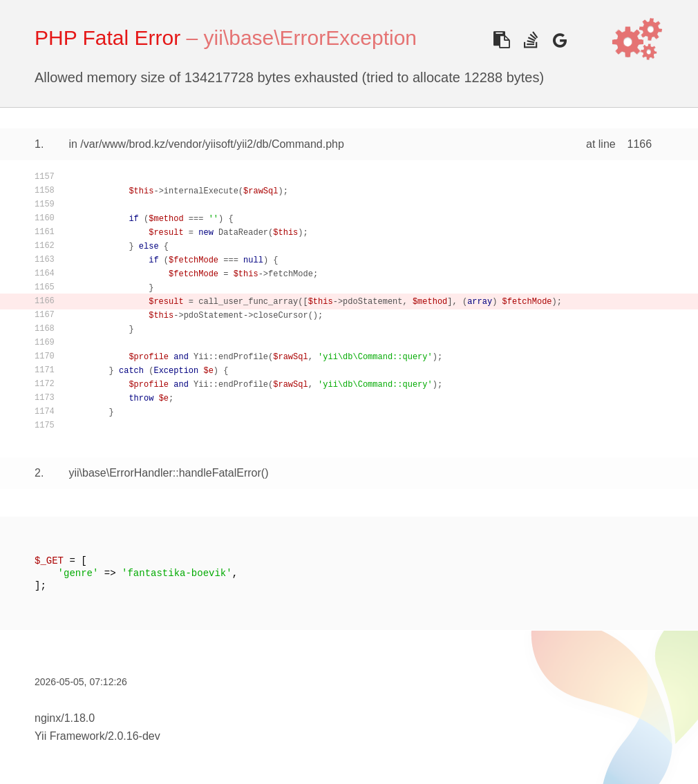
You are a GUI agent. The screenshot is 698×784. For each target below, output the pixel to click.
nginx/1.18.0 (65, 718)
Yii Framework (70, 736)
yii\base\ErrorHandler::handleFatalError (164, 473)
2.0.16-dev (134, 736)
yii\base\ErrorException (310, 38)
